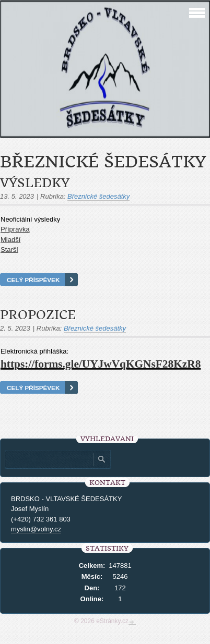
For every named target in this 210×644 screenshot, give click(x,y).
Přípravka (15, 229)
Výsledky (35, 183)
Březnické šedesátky (98, 196)
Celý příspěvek (33, 280)
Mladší (10, 240)
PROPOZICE (38, 315)
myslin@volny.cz (36, 529)
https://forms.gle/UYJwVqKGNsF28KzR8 (101, 364)
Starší (9, 250)
